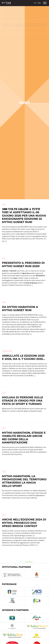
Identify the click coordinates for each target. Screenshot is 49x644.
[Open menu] (45, 3)
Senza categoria (7, 351)
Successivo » (29, 562)
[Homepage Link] (6, 3)
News (4, 204)
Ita (35, 3)
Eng (39, 3)
